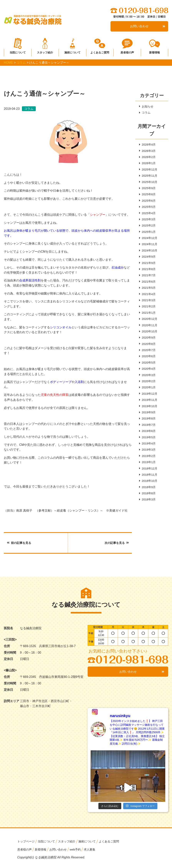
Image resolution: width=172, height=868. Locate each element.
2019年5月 (148, 449)
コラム (145, 113)
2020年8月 (148, 352)
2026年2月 (148, 158)
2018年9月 (148, 500)
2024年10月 (149, 255)
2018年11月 (149, 487)
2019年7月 (148, 436)
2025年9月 (148, 190)
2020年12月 (149, 326)
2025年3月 (148, 223)
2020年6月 (148, 365)
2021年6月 (148, 287)
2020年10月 (149, 339)
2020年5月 (148, 371)
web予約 (79, 850)
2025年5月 (148, 210)
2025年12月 (149, 171)
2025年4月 (148, 216)
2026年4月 (148, 145)
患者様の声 (127, 51)
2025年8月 (148, 197)
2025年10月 (149, 184)
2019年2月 (148, 468)
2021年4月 (148, 300)
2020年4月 (148, 378)
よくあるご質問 (100, 51)
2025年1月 (148, 236)
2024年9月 (148, 261)
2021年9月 (148, 268)
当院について (18, 51)
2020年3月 (148, 384)
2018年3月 (148, 513)
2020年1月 (148, 397)
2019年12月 (149, 403)
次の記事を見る (116, 543)
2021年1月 (148, 320)
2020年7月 (148, 358)
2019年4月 (148, 455)
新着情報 (155, 51)
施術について (72, 51)
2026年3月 (148, 152)
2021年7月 (148, 281)
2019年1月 (148, 475)
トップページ (27, 842)
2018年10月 (149, 494)
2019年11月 (149, 410)
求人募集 (94, 850)
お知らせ (147, 107)
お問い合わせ (148, 26)
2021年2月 (148, 313)
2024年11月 (149, 248)
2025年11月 (149, 178)
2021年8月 (148, 274)
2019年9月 (148, 423)
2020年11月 (149, 332)
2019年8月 (148, 429)
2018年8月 (148, 507)
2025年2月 (148, 229)
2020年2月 (148, 391)
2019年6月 (148, 442)
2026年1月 (148, 164)
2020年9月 (148, 345)
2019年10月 (149, 417)
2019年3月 (148, 462)
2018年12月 (149, 481)
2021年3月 (148, 307)
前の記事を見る (20, 543)
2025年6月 (148, 203)
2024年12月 (149, 242)
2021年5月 (148, 294)
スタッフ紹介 (45, 51)
